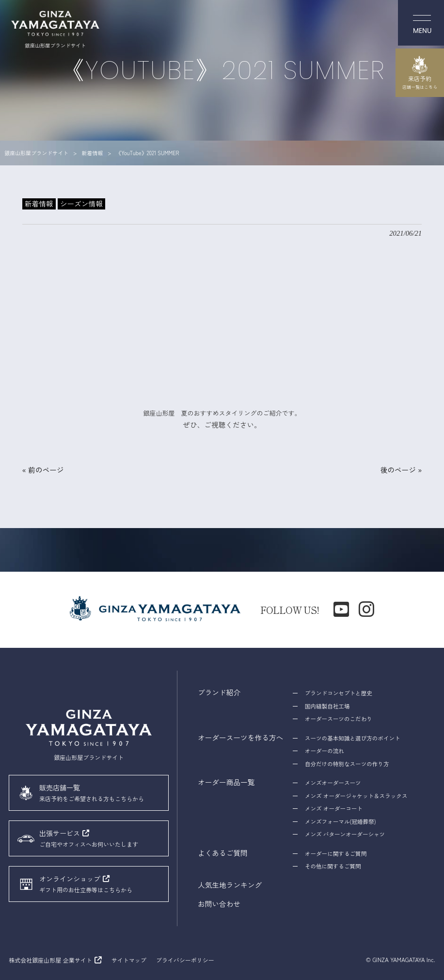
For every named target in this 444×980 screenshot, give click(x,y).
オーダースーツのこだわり (338, 719)
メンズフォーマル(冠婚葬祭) (340, 821)
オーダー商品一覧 (226, 782)
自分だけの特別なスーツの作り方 (347, 764)
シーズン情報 (81, 203)
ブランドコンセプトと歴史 (338, 693)
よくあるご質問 (223, 853)
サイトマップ (129, 960)
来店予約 (420, 73)
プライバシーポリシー (185, 960)
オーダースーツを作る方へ (240, 737)
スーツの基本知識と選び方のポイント (352, 738)
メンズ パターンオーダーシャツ (345, 834)
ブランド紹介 (219, 692)
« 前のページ (43, 470)
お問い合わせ (219, 904)
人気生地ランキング (230, 885)
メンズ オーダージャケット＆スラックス (356, 796)
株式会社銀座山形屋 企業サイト (50, 960)
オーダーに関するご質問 (336, 853)
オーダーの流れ (325, 751)
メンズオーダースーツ (333, 783)
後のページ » (401, 470)
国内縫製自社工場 (327, 706)
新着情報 (39, 203)
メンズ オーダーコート (333, 808)
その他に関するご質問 (333, 866)
